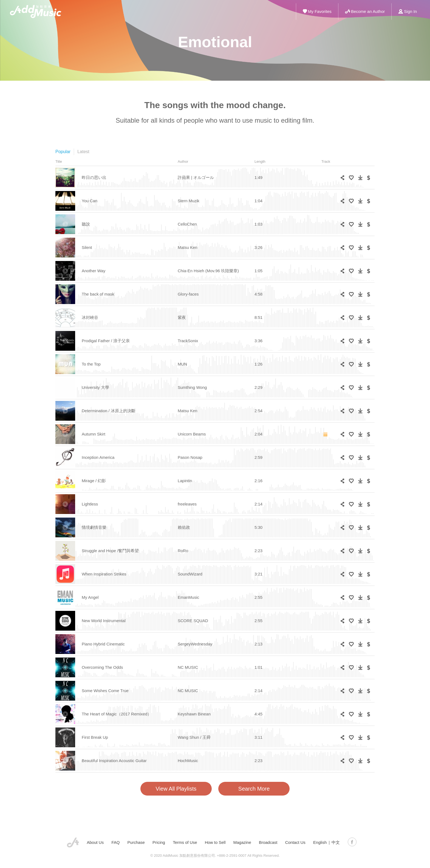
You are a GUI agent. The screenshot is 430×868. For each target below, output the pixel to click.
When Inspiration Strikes (104, 574)
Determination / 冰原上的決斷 (109, 411)
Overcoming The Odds (102, 667)
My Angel (90, 597)
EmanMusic (188, 597)
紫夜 (182, 317)
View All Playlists (176, 789)
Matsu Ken (188, 247)
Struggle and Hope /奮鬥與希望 (110, 551)
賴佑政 (184, 527)
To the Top (91, 364)
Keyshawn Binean (194, 714)
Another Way (94, 271)
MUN (182, 364)
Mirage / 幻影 (94, 481)
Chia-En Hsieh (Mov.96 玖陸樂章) (208, 271)
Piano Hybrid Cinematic (103, 644)
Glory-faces (188, 294)
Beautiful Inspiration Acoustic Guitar (114, 761)
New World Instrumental (104, 621)
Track (326, 161)
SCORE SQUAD (193, 621)
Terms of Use (185, 842)
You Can (90, 201)
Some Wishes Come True (105, 691)
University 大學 (95, 387)
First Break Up (95, 737)
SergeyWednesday (195, 644)
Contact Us (295, 842)
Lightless (90, 504)
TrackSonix (188, 341)
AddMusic (73, 842)
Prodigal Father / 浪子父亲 (106, 341)
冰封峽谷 (90, 317)
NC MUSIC (188, 667)
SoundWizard (190, 574)
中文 (336, 842)
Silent (87, 247)
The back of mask (98, 294)
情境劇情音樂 (94, 527)
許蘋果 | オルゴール (196, 177)
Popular (63, 152)
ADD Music (36, 12)
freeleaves (187, 504)
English (320, 842)
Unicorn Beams (192, 434)
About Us (95, 842)
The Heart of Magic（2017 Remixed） (117, 714)
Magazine (242, 842)
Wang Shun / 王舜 (194, 737)
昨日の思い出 (94, 177)
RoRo (183, 551)
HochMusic (188, 761)
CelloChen (187, 224)
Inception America (98, 457)
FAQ (115, 842)
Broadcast (268, 842)
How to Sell (215, 842)
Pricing (159, 842)
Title (59, 161)
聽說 (86, 224)
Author (183, 161)
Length (260, 161)
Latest (83, 152)
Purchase (136, 842)
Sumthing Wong (192, 387)
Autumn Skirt (94, 434)
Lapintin (185, 481)
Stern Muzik (189, 201)
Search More (254, 789)
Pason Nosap (190, 457)
